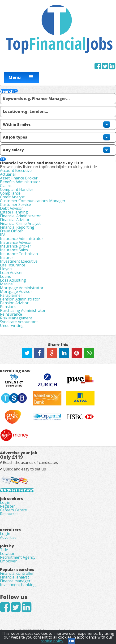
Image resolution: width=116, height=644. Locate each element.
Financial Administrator (20, 216)
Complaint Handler (17, 189)
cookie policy (52, 641)
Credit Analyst (12, 197)
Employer (8, 561)
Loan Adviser (11, 273)
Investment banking (18, 585)
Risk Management (16, 318)
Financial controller (17, 573)
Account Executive (16, 170)
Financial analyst (15, 577)
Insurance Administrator (22, 239)
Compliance (10, 193)
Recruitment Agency (18, 557)
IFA (3, 235)
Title (4, 550)
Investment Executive (19, 261)
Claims (6, 186)
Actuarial (8, 174)
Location (8, 553)
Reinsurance (11, 314)
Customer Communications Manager (33, 201)
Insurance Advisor (16, 242)
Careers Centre (13, 510)
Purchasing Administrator (23, 310)
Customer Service (15, 205)
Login (5, 502)
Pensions (8, 307)
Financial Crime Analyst (20, 223)
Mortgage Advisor (16, 292)
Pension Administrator (20, 299)
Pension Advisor (14, 303)
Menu (15, 77)
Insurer (7, 257)
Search (9, 91)
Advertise (8, 537)
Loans (5, 276)
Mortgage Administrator (22, 288)
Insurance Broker (16, 246)
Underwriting (12, 326)
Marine (6, 284)
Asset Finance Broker (19, 178)
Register (7, 506)
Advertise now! (19, 490)
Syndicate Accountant (19, 322)
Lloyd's (6, 269)
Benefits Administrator (20, 182)
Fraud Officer (11, 231)
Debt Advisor (11, 208)
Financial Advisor (15, 220)
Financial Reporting (17, 227)
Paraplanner (11, 295)
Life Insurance (13, 265)
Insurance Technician (19, 254)
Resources (9, 514)
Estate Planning (14, 212)
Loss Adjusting (13, 280)
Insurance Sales (14, 250)
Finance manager (15, 581)
